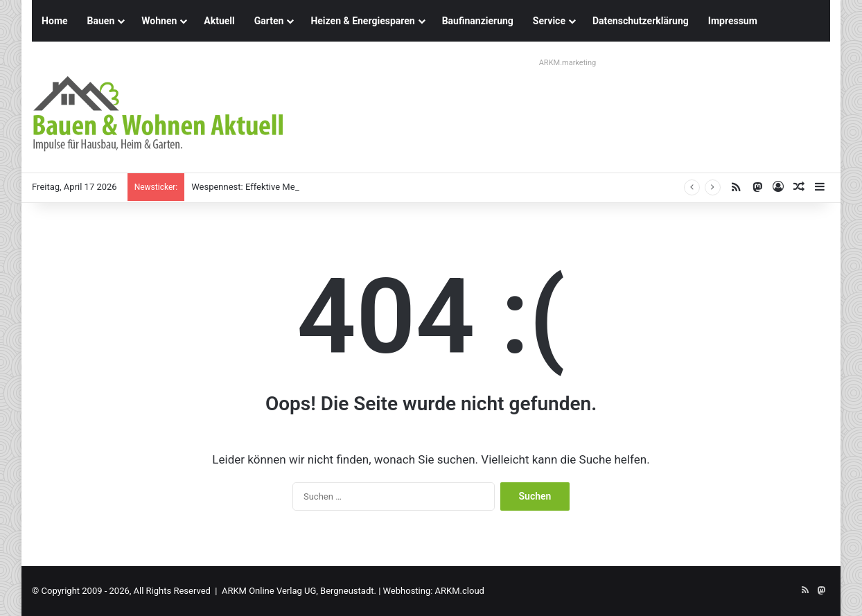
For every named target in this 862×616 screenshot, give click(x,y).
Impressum (733, 21)
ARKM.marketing (568, 63)
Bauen (101, 21)
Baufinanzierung (478, 21)
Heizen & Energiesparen (362, 21)
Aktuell (219, 21)
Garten (269, 21)
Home (54, 21)
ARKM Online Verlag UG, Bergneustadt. (299, 591)
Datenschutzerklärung (641, 21)
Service (549, 21)
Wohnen (159, 21)
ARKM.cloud (460, 591)
